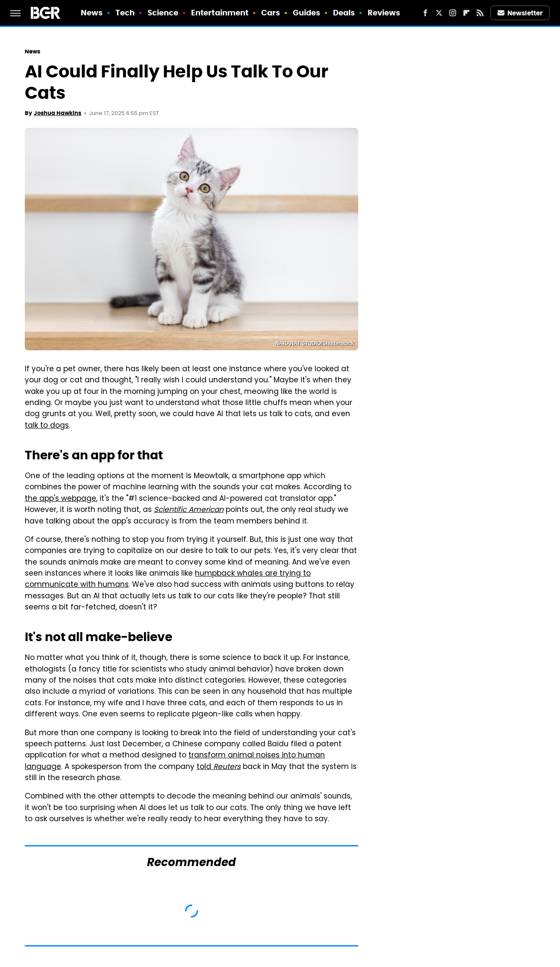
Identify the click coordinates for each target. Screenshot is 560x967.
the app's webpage (60, 499)
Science (163, 13)
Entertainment (220, 13)
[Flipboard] (466, 13)
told (219, 767)
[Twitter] (439, 13)
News (92, 13)
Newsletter (520, 13)
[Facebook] (425, 13)
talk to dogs (47, 426)
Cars (271, 13)
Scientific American (189, 510)
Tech (125, 13)
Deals (344, 13)
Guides (307, 13)
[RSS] (480, 13)
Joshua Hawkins (57, 113)
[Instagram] (453, 13)
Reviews (384, 13)
